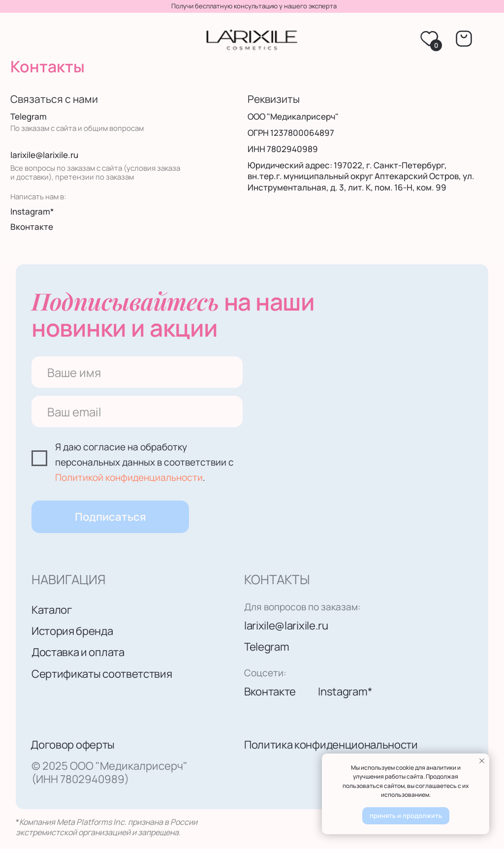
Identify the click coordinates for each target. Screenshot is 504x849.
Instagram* (32, 211)
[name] (137, 372)
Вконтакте (32, 227)
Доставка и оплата (78, 652)
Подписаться (110, 517)
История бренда (72, 631)
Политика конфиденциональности (331, 744)
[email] (137, 411)
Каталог (52, 610)
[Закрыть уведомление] (482, 761)
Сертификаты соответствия (102, 674)
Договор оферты (73, 744)
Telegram (29, 116)
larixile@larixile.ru (44, 155)
